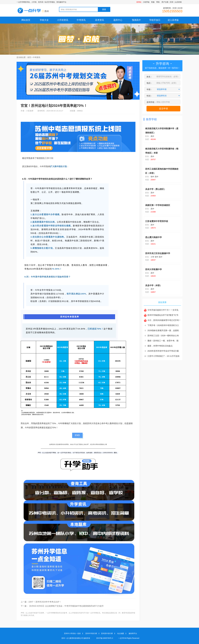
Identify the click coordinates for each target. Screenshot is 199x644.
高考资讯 (99, 20)
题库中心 (118, 20)
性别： (150, 96)
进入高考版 (173, 20)
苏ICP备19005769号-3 (105, 638)
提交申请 (163, 109)
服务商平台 (133, 633)
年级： (150, 89)
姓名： (150, 77)
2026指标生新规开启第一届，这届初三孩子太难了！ (168, 330)
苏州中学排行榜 (91, 633)
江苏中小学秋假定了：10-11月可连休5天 (163, 356)
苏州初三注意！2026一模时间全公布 (161, 336)
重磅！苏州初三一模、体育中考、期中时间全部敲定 (168, 341)
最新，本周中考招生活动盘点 (158, 346)
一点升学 (121, 638)
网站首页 (26, 20)
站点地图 (121, 633)
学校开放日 (155, 20)
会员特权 (178, 2)
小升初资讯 (63, 20)
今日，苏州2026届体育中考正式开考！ (162, 320)
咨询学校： (151, 102)
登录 (172, 2)
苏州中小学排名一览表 (72, 633)
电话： (150, 83)
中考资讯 (81, 20)
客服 (153, 2)
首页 (29, 57)
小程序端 (146, 2)
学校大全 (44, 20)
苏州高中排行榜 (107, 633)
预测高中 (136, 20)
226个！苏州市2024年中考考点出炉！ (45, 602)
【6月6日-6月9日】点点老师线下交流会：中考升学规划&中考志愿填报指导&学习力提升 (66, 606)
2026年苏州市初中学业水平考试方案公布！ (164, 351)
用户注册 (165, 2)
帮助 (158, 2)
